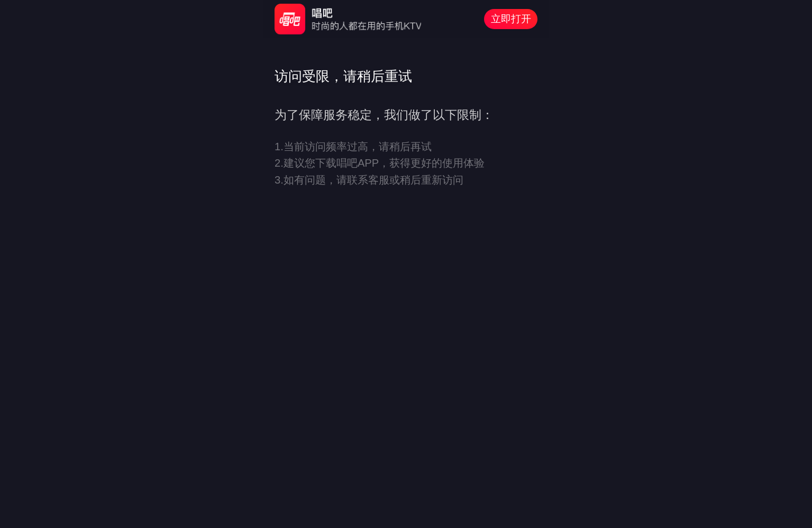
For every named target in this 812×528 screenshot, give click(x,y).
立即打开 (511, 19)
